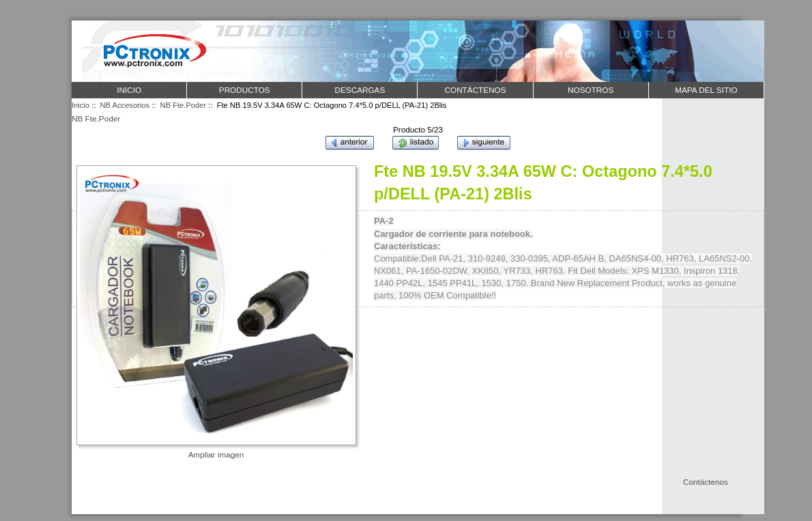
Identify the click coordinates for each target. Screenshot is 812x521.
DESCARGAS (360, 90)
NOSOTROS (591, 90)
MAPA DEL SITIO (706, 90)
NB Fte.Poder (184, 105)
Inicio (129, 90)
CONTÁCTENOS (476, 90)
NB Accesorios (125, 105)
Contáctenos (706, 482)
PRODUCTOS (245, 90)
